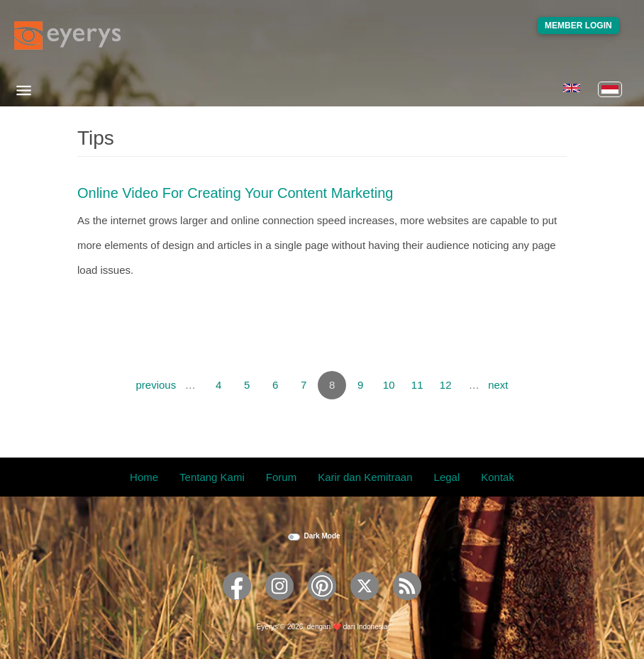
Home (144, 477)
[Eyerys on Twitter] (365, 605)
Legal (447, 477)
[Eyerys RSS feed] (407, 605)
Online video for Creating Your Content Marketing (235, 193)
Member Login (578, 26)
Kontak (498, 477)
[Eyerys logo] (67, 35)
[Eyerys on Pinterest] (322, 605)
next (498, 385)
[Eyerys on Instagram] (279, 605)
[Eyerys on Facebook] (237, 605)
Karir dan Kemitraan (365, 477)
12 (446, 385)
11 (417, 385)
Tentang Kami (212, 477)
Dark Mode (322, 536)
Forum (281, 477)
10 (389, 385)
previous (156, 385)
